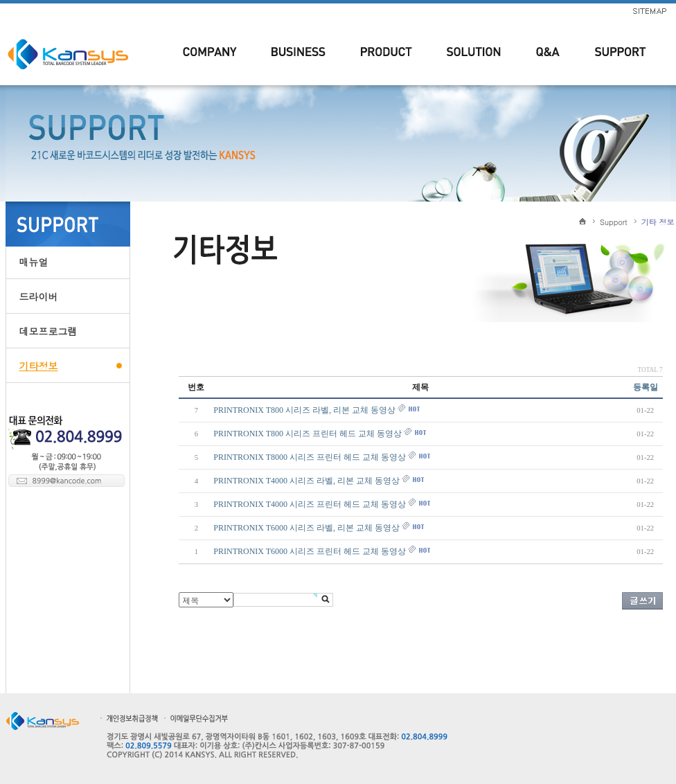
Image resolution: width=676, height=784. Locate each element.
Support (614, 222)
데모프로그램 (48, 331)
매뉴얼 (34, 262)
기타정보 (39, 366)
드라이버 (39, 296)
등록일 (646, 387)
